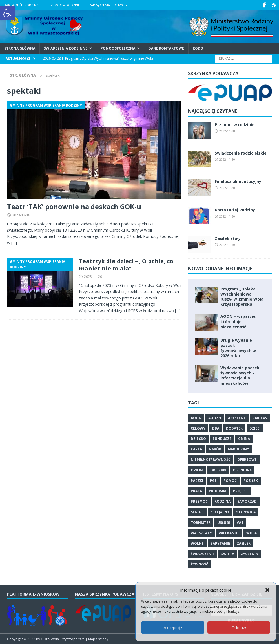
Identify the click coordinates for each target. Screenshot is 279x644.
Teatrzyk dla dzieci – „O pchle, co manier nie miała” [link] (126, 264)
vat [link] (240, 522)
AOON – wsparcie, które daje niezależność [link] (238, 321)
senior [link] (197, 512)
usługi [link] (224, 522)
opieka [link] (197, 470)
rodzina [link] (222, 501)
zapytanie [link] (220, 543)
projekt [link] (241, 490)
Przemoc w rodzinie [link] (64, 5)
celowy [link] (198, 428)
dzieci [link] (255, 428)
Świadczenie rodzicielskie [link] (241, 152)
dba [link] (216, 428)
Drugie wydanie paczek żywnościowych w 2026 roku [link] (238, 348)
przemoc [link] (199, 501)
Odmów (239, 628)
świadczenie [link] (203, 554)
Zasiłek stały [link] (228, 238)
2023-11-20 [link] (93, 276)
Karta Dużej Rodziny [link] (21, 5)
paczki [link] (197, 480)
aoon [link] (196, 417)
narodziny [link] (239, 449)
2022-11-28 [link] (227, 130)
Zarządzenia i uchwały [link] (108, 5)
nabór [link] (215, 449)
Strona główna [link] (20, 48)
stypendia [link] (246, 512)
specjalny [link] (220, 512)
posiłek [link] (251, 480)
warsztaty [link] (201, 532)
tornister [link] (201, 522)
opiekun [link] (218, 470)
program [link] (218, 490)
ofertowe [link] (247, 459)
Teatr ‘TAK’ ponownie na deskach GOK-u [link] (74, 206)
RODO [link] (198, 48)
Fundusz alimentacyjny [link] (238, 181)
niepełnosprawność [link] (211, 459)
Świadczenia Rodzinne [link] (66, 48)
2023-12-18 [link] (21, 214)
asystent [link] (237, 417)
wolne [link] (197, 543)
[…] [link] (14, 242)
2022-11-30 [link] (227, 159)
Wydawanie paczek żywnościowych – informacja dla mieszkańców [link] (240, 375)
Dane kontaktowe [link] (166, 48)
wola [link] (252, 532)
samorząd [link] (247, 501)
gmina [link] (244, 438)
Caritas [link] (260, 417)
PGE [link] (213, 480)
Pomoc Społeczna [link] (118, 48)
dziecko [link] (198, 438)
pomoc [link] (230, 480)
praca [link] (196, 490)
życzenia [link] (249, 554)
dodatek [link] (234, 428)
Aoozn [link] (215, 417)
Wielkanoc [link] (229, 532)
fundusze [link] (222, 438)
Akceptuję (173, 628)
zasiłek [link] (244, 543)
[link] (7, 13)
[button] (267, 590)
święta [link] (228, 554)
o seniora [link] (242, 470)
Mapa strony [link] (98, 639)
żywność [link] (200, 564)
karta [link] (196, 449)
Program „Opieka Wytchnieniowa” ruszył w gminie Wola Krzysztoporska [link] (242, 296)
